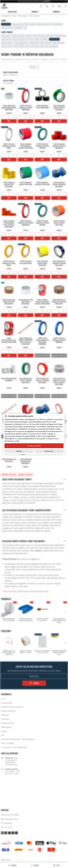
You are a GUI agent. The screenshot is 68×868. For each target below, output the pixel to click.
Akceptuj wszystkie (34, 446)
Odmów (19, 451)
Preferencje (49, 451)
